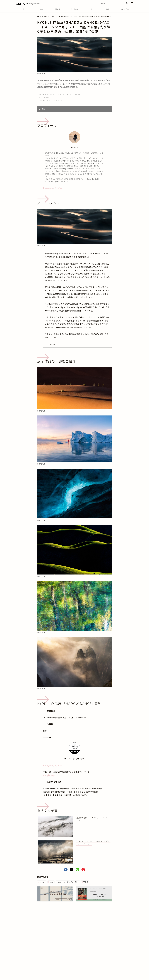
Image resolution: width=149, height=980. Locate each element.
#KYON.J (43, 94)
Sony (52, 882)
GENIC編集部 (44, 97)
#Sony (49, 94)
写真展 (86, 882)
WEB (60, 188)
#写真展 (78, 94)
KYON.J (42, 882)
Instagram (48, 188)
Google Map (49, 775)
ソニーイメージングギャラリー (69, 882)
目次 (43, 109)
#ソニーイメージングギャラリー (63, 94)
